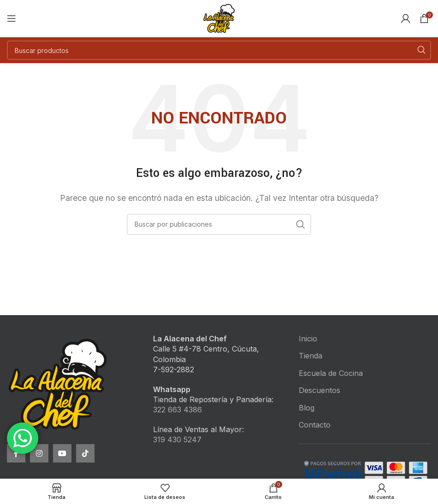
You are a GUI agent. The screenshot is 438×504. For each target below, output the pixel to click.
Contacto (315, 425)
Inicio (308, 339)
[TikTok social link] (85, 453)
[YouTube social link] (62, 453)
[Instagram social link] (39, 453)
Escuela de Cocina (331, 373)
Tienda (311, 356)
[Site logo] (219, 18)
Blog (307, 408)
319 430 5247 (177, 440)
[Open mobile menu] (12, 18)
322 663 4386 (178, 410)
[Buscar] (219, 50)
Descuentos (320, 390)
